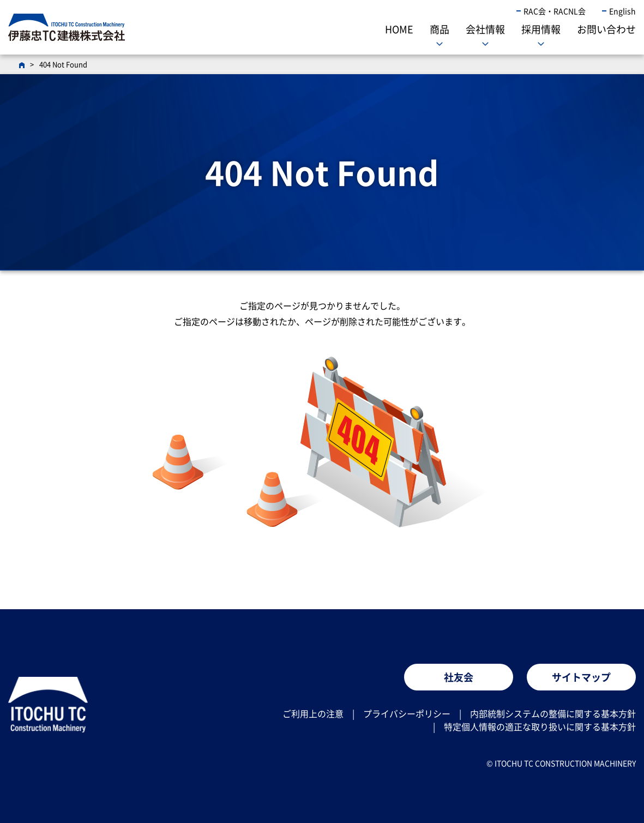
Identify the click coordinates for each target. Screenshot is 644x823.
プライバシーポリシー (407, 713)
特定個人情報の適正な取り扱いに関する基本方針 (540, 726)
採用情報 (541, 29)
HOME (399, 29)
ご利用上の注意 (313, 713)
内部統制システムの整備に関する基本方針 (553, 713)
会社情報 (485, 29)
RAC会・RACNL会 (555, 11)
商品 (440, 29)
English (622, 11)
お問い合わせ (606, 29)
